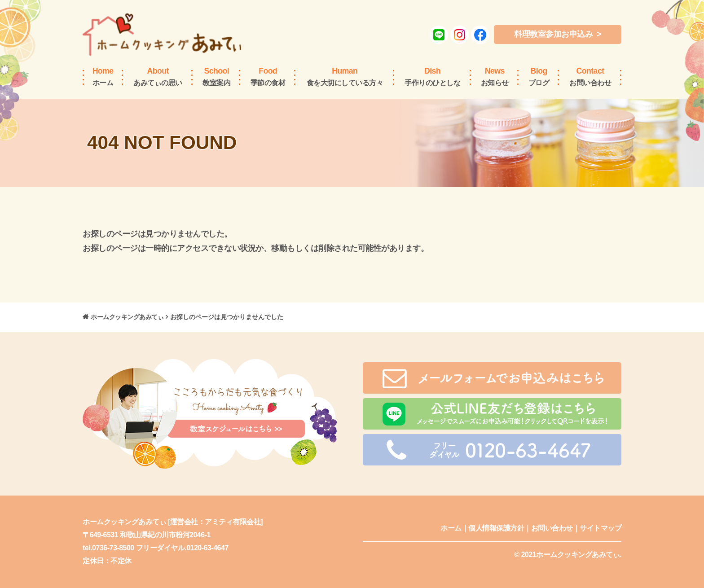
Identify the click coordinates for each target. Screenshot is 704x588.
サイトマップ (601, 528)
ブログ (539, 76)
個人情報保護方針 (496, 528)
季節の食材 (268, 76)
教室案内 (216, 76)
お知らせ (495, 76)
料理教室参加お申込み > (558, 34)
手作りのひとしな (432, 76)
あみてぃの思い (158, 76)
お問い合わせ (590, 76)
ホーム (103, 76)
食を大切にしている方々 (345, 76)
